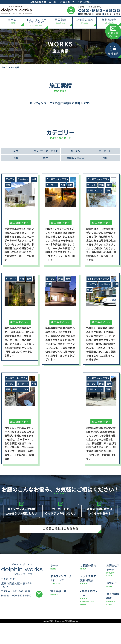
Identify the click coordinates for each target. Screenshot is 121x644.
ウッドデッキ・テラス (46, 151)
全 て (16, 151)
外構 (16, 158)
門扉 (105, 158)
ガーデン (75, 151)
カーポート (105, 151)
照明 (46, 158)
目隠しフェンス (75, 158)
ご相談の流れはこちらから (60, 540)
